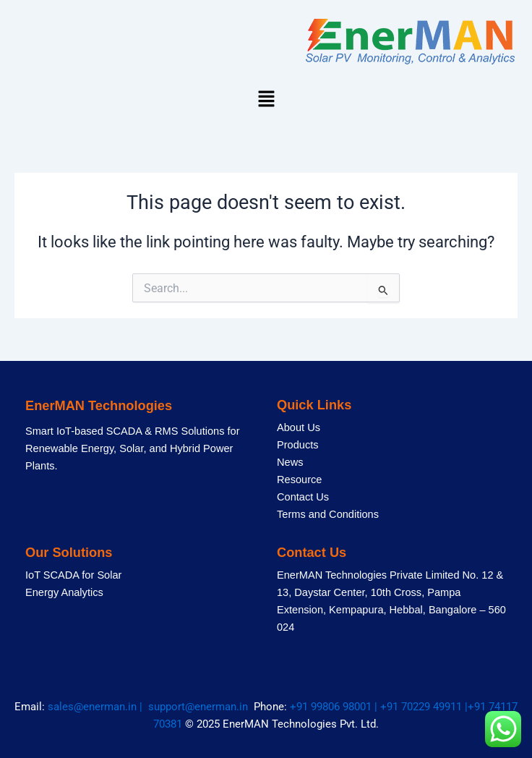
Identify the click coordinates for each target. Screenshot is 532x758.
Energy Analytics (64, 592)
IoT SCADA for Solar (73, 575)
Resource (299, 480)
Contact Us (303, 497)
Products (298, 445)
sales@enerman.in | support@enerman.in (151, 707)
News (290, 462)
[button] (266, 100)
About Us (299, 427)
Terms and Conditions (328, 514)
